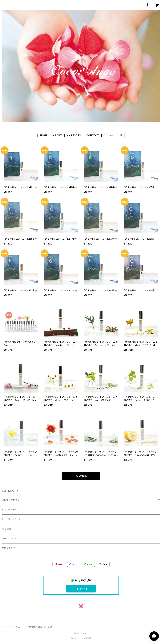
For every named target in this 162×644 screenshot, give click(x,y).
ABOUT (57, 135)
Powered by (81, 638)
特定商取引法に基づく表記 (40, 627)
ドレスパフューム (10, 510)
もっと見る (81, 476)
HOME (44, 135)
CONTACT (93, 135)
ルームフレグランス (11, 519)
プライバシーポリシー (14, 627)
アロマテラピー (10, 548)
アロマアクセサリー (12, 500)
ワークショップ (9, 539)
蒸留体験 (7, 529)
